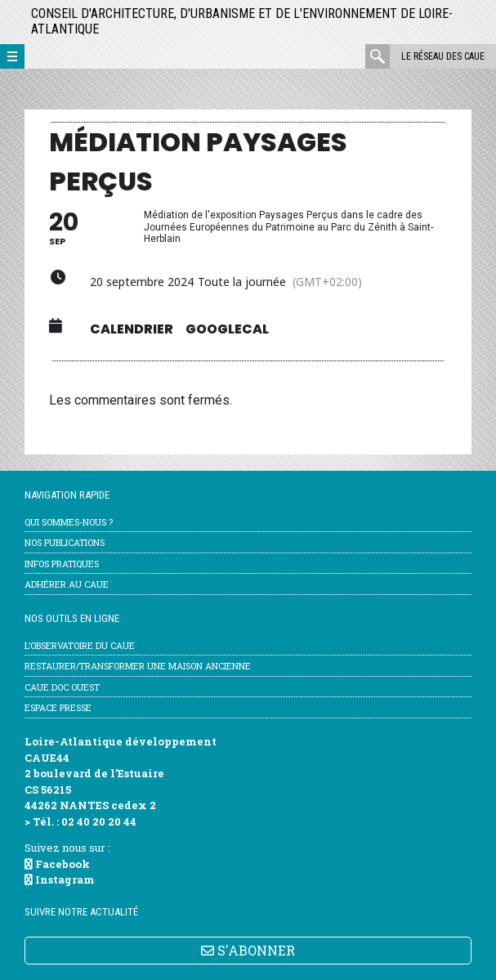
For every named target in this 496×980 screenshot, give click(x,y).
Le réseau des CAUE (443, 56)
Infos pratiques (62, 564)
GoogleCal (227, 329)
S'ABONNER (248, 950)
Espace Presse (58, 707)
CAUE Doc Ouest (62, 687)
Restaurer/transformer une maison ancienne (138, 666)
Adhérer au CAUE (67, 584)
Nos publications (65, 542)
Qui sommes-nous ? (69, 522)
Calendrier (132, 329)
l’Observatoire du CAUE (80, 645)
